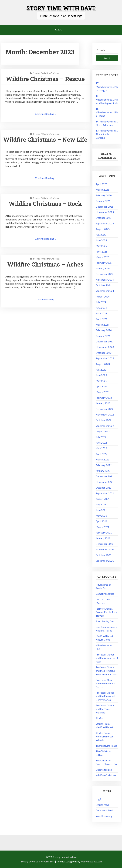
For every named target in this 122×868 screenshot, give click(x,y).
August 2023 (103, 364)
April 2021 (101, 521)
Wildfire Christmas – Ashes (45, 264)
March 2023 (102, 392)
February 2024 (104, 330)
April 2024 (101, 319)
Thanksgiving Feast (106, 746)
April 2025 (101, 252)
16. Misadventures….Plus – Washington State (107, 99)
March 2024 (102, 325)
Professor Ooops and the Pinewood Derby (105, 683)
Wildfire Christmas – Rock (45, 204)
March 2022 (102, 459)
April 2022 (101, 454)
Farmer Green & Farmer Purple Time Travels (107, 612)
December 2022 (105, 409)
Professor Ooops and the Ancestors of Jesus (107, 658)
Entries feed (102, 805)
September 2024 (105, 291)
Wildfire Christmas (51, 73)
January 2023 (103, 403)
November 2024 (105, 280)
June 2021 (101, 510)
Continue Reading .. (45, 114)
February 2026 (104, 195)
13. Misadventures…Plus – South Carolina (107, 134)
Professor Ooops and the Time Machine (105, 709)
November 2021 (105, 482)
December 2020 (105, 544)
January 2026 (103, 201)
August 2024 (103, 296)
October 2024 (103, 285)
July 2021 (101, 504)
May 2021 (101, 516)
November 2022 (105, 414)
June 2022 (101, 443)
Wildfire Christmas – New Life (45, 139)
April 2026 (101, 184)
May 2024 (101, 313)
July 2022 (101, 437)
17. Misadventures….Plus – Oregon (107, 87)
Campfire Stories (105, 594)
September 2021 (105, 493)
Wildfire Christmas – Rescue (45, 79)
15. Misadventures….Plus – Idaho (107, 112)
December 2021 (105, 476)
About (59, 30)
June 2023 (101, 375)
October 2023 (103, 353)
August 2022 (103, 431)
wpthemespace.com (92, 861)
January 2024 (103, 336)
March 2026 (102, 190)
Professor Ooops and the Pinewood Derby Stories (105, 696)
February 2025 (104, 263)
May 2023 (101, 381)
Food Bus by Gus (105, 621)
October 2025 (103, 218)
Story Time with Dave (61, 8)
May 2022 (101, 448)
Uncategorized (104, 770)
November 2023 (105, 347)
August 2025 (103, 229)
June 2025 (101, 240)
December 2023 (105, 341)
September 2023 (105, 358)
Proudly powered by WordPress (37, 861)
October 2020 (103, 555)
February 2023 (104, 398)
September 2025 (105, 223)
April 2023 (101, 386)
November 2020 (105, 549)
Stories (37, 73)
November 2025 (105, 212)
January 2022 (103, 471)
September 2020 (105, 561)
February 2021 (104, 532)
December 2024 (105, 274)
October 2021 (103, 488)
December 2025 (105, 207)
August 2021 (103, 499)
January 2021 (103, 538)
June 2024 (101, 308)
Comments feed (104, 810)
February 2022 (104, 465)
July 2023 (101, 370)
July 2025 (101, 235)
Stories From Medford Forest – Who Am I (105, 736)
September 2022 (105, 426)
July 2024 (101, 302)
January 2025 (103, 268)
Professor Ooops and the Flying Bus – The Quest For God (106, 671)
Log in (99, 799)
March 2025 (102, 257)
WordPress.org (104, 816)
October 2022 (103, 420)
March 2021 (102, 527)
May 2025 (101, 246)
